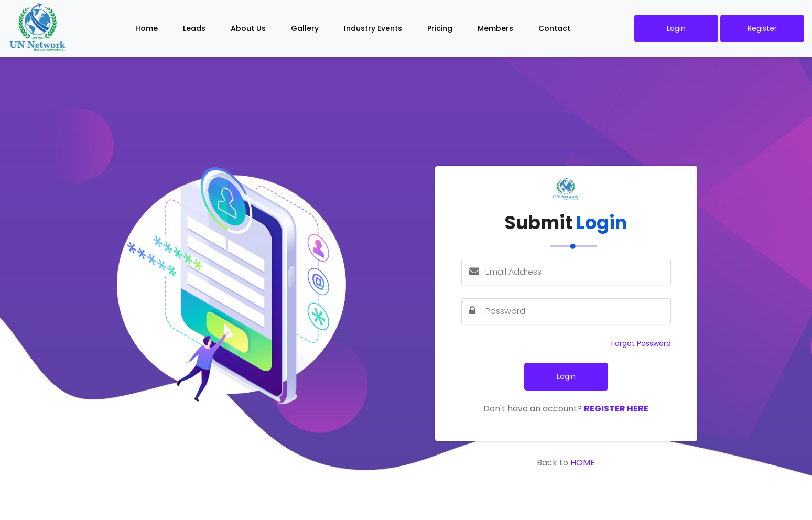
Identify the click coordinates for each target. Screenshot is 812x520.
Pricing (440, 28)
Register (762, 28)
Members (495, 28)
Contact (554, 28)
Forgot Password (641, 343)
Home (147, 28)
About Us (248, 28)
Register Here (616, 409)
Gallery (305, 28)
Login (676, 28)
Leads (194, 28)
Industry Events (373, 28)
